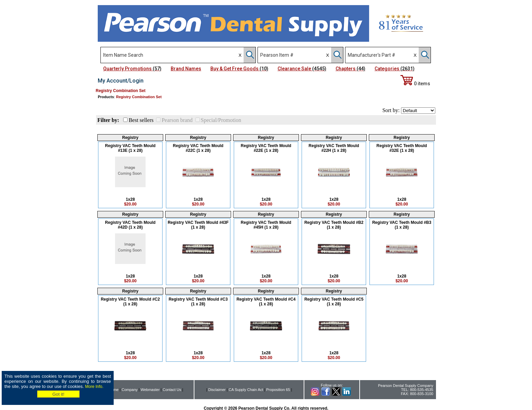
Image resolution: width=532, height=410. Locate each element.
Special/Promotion (221, 120)
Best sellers (141, 120)
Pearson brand (177, 120)
